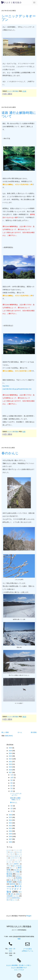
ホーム (20, 732)
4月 (12, 791)
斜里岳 (9, 876)
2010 (11, 831)
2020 (11, 764)
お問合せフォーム (27, 951)
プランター (18, 862)
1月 (12, 811)
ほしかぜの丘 (17, 866)
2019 (11, 767)
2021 (11, 762)
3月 (12, 806)
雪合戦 (19, 882)
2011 (11, 828)
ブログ (9, 866)
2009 (11, 834)
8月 (12, 783)
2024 (11, 753)
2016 (11, 815)
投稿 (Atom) (9, 736)
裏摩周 (8, 898)
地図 (19, 939)
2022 (11, 759)
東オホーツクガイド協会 (14, 889)
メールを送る (27, 949)
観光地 (9, 874)
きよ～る (19, 854)
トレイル (17, 860)
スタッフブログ (19, 970)
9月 (12, 780)
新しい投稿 (5, 732)
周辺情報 (19, 878)
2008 (11, 836)
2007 (11, 839)
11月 (12, 775)
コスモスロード (15, 858)
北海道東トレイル (13, 896)
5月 (12, 788)
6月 (12, 786)
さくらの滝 (10, 860)
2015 (11, 817)
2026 (11, 748)
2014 (11, 820)
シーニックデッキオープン (19, 18)
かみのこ (12, 852)
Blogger (29, 916)
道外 (12, 894)
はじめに (9, 862)
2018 (11, 770)
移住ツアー (13, 868)
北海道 (18, 894)
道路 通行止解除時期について (19, 114)
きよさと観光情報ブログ (19, 968)
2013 (11, 823)
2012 (11, 826)
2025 (11, 751)
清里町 (9, 882)
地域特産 (12, 884)
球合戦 (18, 874)
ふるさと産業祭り (14, 864)
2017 (11, 772)
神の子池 (17, 880)
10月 (12, 778)
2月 (12, 809)
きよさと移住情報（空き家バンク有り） (19, 965)
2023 (11, 756)
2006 (11, 842)
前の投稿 (34, 732)
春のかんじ (10, 453)
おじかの (9, 850)
